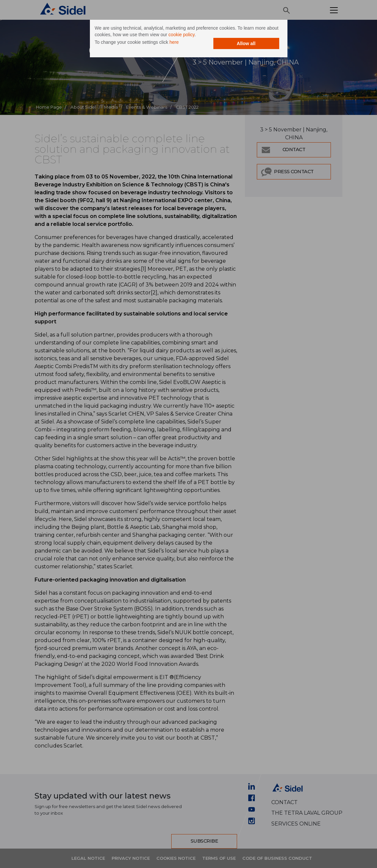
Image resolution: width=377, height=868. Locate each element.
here (174, 42)
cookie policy (182, 35)
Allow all (246, 43)
